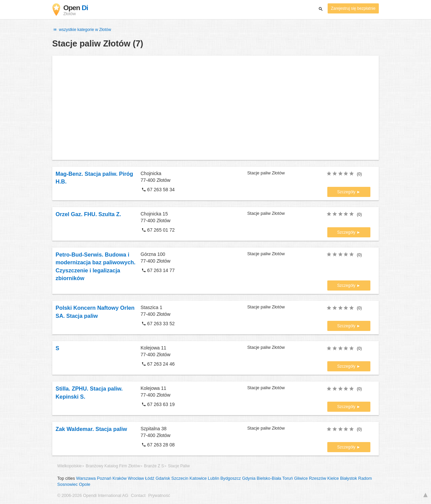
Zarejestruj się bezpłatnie (353, 8)
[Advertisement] (215, 108)
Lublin (213, 478)
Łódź (150, 478)
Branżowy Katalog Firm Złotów (113, 466)
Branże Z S (154, 466)
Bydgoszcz (230, 478)
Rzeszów (317, 478)
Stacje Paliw (179, 466)
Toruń (288, 478)
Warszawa (86, 478)
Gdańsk (163, 478)
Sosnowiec (68, 484)
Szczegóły (347, 192)
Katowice (198, 478)
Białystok (349, 478)
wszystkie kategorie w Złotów (82, 30)
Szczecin (180, 478)
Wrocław (136, 478)
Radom (365, 478)
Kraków (120, 478)
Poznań (104, 478)
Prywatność (159, 496)
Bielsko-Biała (269, 478)
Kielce (333, 478)
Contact (138, 496)
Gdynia (249, 478)
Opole (85, 484)
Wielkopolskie (70, 466)
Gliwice (301, 478)
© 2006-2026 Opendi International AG (93, 496)
